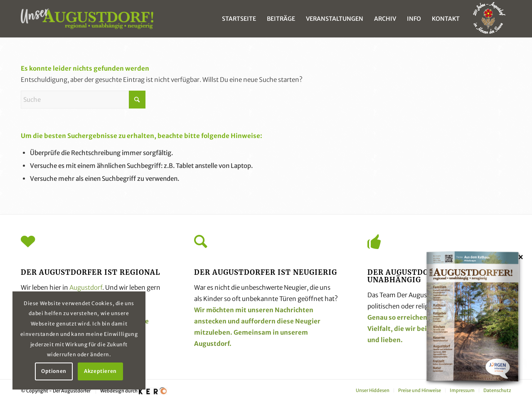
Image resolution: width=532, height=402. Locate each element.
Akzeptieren (100, 371)
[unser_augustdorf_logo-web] (87, 19)
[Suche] (83, 100)
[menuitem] (239, 19)
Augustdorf (86, 287)
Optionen (54, 371)
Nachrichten (294, 310)
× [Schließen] (521, 257)
